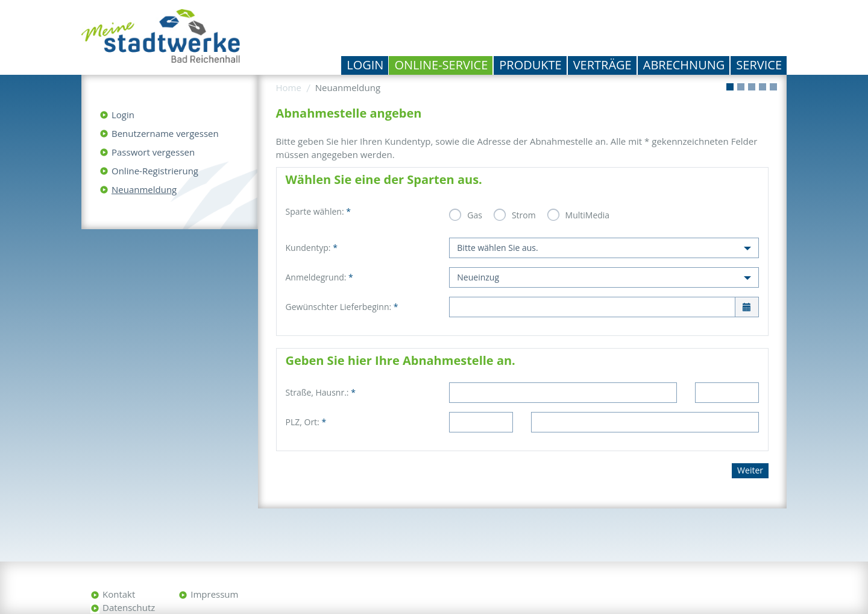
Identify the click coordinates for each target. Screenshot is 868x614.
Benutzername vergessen (165, 133)
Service (759, 65)
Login (365, 65)
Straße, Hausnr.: (321, 392)
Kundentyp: (312, 248)
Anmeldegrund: (319, 277)
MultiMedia (588, 215)
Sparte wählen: (318, 211)
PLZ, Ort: (306, 422)
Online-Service (441, 65)
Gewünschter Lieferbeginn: (342, 307)
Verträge (602, 65)
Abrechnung (684, 65)
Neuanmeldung (144, 189)
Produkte (530, 65)
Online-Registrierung (155, 171)
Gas (475, 215)
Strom (524, 215)
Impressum (214, 594)
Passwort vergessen (153, 152)
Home (289, 87)
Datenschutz (129, 607)
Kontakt (119, 594)
